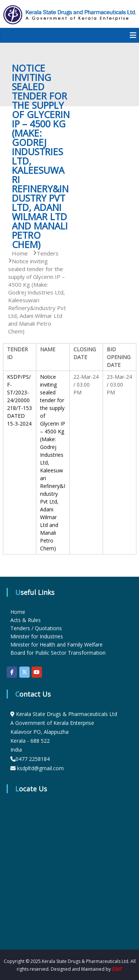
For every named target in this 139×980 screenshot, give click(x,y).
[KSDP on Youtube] (37, 672)
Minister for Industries (37, 636)
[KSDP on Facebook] (12, 672)
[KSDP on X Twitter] (24, 672)
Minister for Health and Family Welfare (57, 644)
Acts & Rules (26, 620)
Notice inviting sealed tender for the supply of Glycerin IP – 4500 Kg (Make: (53, 408)
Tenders (48, 253)
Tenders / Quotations (36, 628)
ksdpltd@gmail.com (40, 768)
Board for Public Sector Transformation (58, 653)
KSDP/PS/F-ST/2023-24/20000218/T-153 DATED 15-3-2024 (19, 400)
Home (18, 612)
